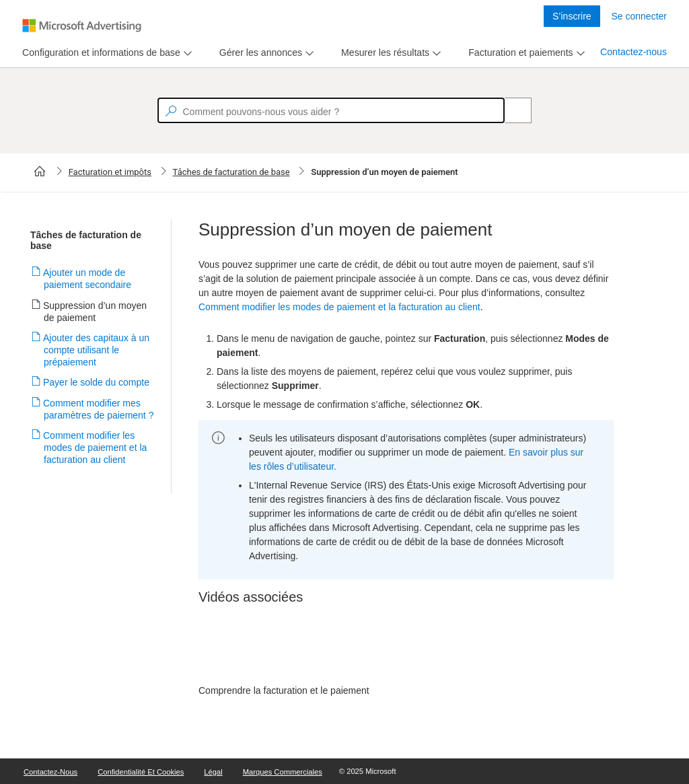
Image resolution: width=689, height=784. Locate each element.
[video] (406, 649)
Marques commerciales (283, 772)
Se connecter (640, 16)
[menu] (105, 53)
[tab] (99, 53)
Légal (213, 772)
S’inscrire (572, 16)
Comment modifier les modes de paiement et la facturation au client (95, 448)
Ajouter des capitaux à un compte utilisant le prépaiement (97, 350)
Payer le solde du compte (97, 382)
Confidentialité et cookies (141, 772)
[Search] (511, 110)
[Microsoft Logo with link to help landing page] (82, 26)
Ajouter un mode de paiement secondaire (87, 279)
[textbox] (331, 110)
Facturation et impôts (110, 172)
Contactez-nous (633, 52)
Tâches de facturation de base (231, 172)
